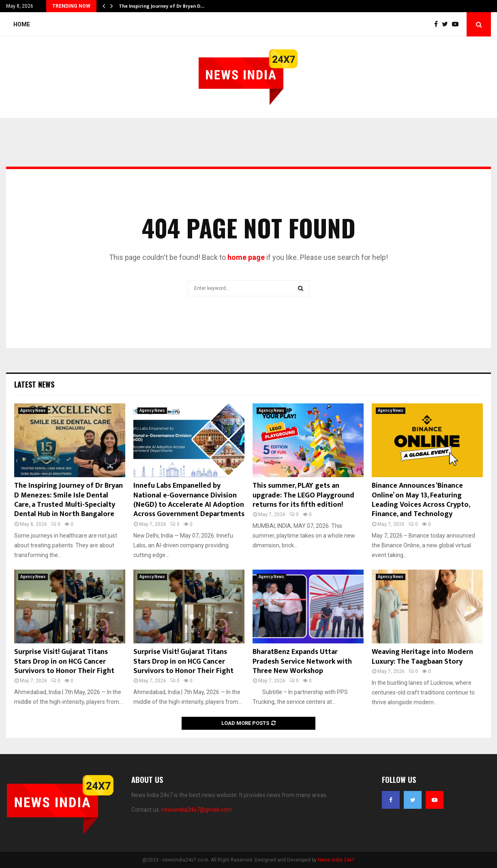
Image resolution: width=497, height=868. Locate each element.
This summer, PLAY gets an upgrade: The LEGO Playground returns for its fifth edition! (303, 495)
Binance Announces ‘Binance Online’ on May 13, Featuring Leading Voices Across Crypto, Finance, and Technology (421, 500)
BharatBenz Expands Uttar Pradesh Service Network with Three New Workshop (302, 661)
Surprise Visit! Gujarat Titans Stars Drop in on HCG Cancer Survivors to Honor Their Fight (64, 661)
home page (246, 257)
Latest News (34, 384)
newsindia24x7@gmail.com (197, 810)
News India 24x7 (336, 860)
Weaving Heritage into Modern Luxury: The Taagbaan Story (422, 657)
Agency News (33, 410)
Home (22, 24)
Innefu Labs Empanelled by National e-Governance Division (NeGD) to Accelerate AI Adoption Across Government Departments (189, 500)
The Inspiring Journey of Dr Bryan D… (162, 6)
